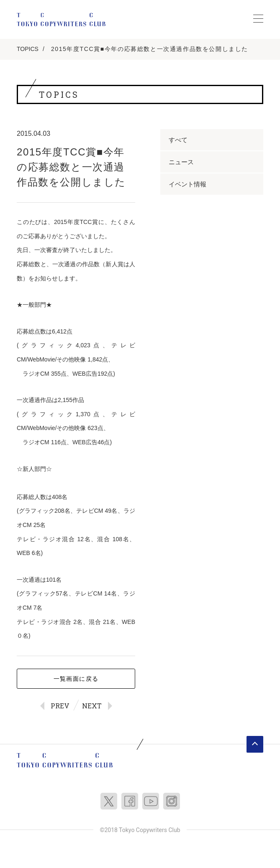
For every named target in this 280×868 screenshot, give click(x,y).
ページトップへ (255, 744)
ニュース (181, 162)
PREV (60, 706)
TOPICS (28, 49)
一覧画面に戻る (76, 679)
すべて (178, 140)
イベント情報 (188, 184)
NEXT (92, 706)
